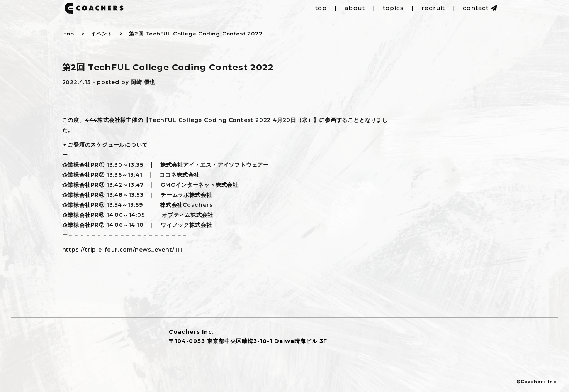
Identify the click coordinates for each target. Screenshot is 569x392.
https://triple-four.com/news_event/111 (122, 250)
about (355, 8)
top (321, 8)
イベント (101, 34)
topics (393, 8)
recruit (433, 8)
